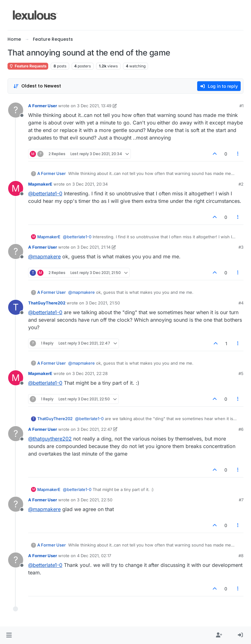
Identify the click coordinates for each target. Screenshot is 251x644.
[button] (9, 635)
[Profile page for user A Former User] (16, 110)
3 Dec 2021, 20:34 (90, 184)
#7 (241, 500)
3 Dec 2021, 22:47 (95, 429)
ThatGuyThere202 (47, 303)
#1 (241, 106)
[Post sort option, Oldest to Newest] (37, 86)
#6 (241, 429)
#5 (241, 373)
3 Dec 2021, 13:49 (94, 106)
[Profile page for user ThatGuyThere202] (16, 307)
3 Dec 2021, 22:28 (90, 373)
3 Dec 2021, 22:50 (95, 500)
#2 (241, 184)
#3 (241, 247)
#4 (241, 303)
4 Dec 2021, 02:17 (94, 556)
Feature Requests (28, 66)
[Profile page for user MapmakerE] (16, 188)
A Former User (43, 106)
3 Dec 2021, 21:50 (103, 303)
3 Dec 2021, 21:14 (94, 247)
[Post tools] (238, 154)
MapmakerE (40, 184)
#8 (241, 556)
